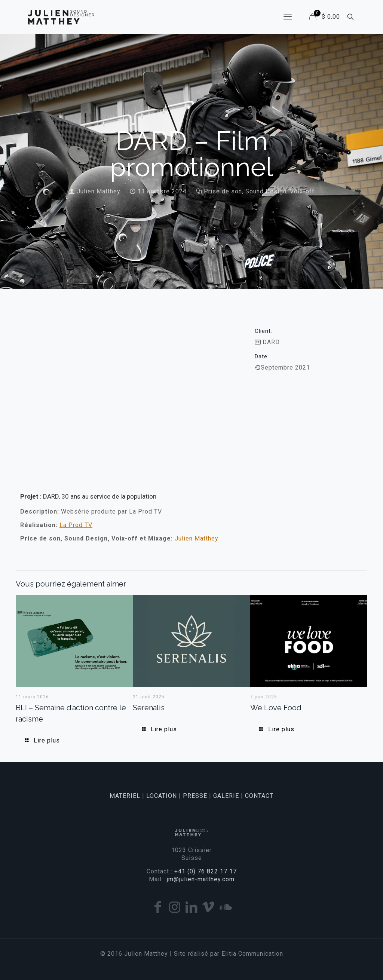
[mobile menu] (288, 17)
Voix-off (302, 191)
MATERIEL (125, 796)
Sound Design (266, 191)
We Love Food (276, 708)
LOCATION (162, 796)
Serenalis (149, 708)
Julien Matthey (99, 191)
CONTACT (259, 796)
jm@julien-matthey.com (201, 879)
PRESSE (195, 796)
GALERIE (226, 796)
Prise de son (223, 191)
